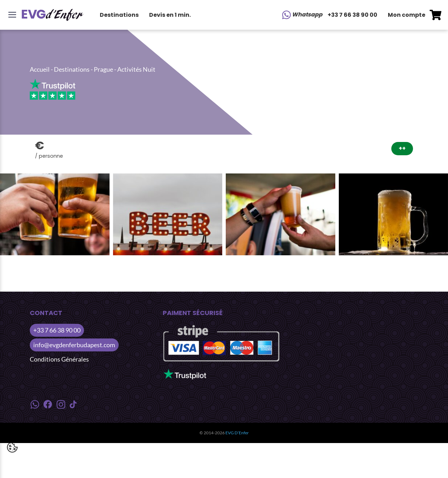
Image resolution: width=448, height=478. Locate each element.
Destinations (119, 15)
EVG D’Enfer (237, 433)
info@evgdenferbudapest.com (74, 345)
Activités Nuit (136, 69)
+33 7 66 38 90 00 (352, 15)
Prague (103, 69)
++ (402, 148)
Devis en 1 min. (170, 15)
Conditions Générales (59, 359)
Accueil (40, 69)
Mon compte (407, 15)
